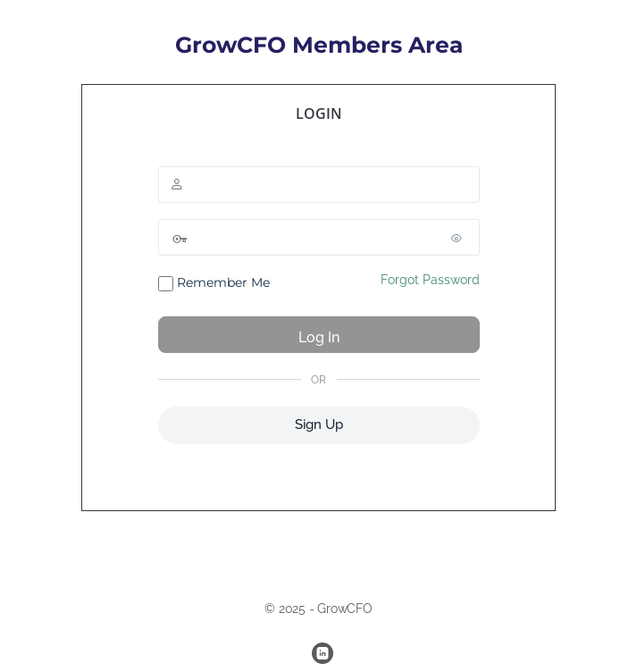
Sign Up (319, 424)
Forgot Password (430, 280)
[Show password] (462, 238)
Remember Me (214, 283)
